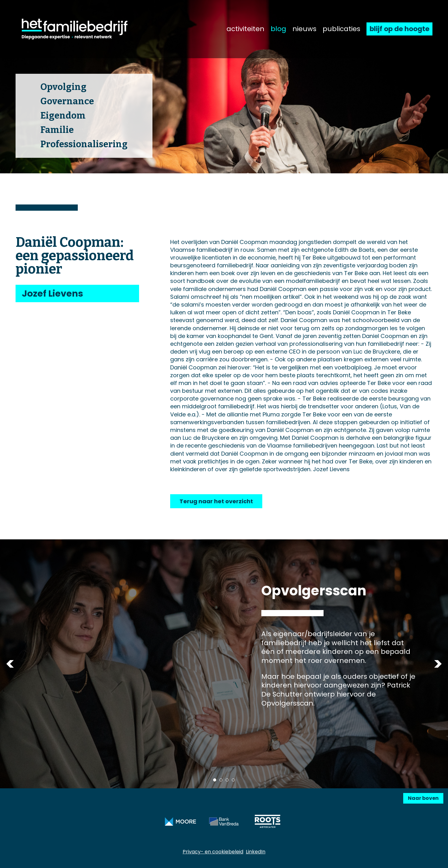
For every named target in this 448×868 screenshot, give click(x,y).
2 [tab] (221, 780)
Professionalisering (84, 144)
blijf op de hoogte (399, 29)
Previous (10, 664)
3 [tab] (227, 780)
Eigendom (63, 116)
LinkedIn (256, 852)
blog (278, 29)
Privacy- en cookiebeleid (213, 852)
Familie (57, 130)
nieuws (304, 29)
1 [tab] (215, 780)
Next (438, 664)
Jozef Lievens (52, 293)
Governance (67, 101)
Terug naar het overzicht (216, 501)
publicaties (341, 29)
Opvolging (63, 87)
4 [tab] (233, 780)
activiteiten (245, 29)
